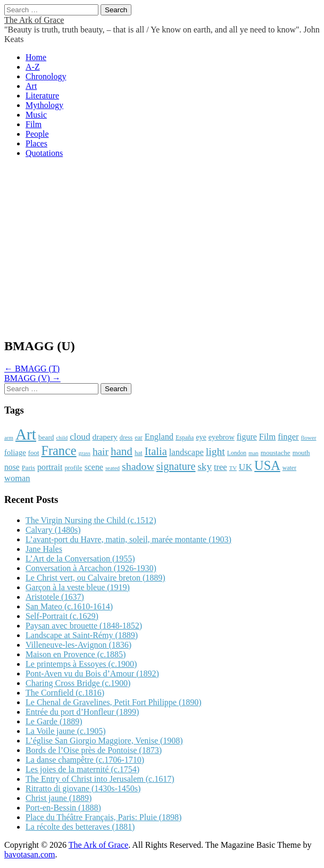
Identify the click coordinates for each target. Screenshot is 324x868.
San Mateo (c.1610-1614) (69, 606)
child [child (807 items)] (62, 437)
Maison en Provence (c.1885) (76, 654)
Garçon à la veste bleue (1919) (78, 587)
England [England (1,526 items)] (159, 437)
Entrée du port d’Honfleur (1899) (82, 712)
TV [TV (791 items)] (233, 468)
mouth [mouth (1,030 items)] (301, 453)
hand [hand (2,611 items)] (122, 451)
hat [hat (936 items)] (139, 453)
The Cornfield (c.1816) (65, 693)
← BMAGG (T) (32, 369)
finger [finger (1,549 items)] (288, 437)
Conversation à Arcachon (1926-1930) (91, 568)
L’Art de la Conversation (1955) (80, 559)
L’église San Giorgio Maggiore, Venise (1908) (104, 741)
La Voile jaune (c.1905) (65, 731)
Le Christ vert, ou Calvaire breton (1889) (95, 578)
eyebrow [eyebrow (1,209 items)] (222, 437)
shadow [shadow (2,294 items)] (138, 466)
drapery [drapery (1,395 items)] (105, 437)
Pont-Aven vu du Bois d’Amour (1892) (92, 673)
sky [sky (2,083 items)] (205, 466)
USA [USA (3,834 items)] (267, 465)
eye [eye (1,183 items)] (201, 437)
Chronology (46, 76)
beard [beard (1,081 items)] (46, 437)
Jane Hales (44, 549)
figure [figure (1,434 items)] (247, 437)
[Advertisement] (162, 254)
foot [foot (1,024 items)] (34, 453)
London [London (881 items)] (237, 453)
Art (31, 86)
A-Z (33, 67)
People (37, 134)
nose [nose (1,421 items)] (12, 467)
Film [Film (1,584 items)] (268, 437)
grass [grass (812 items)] (85, 453)
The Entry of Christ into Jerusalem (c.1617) (100, 779)
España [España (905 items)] (185, 437)
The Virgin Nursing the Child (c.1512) (91, 520)
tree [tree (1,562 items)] (221, 467)
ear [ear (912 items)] (138, 437)
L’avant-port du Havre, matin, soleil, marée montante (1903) (128, 539)
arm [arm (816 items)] (9, 437)
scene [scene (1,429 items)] (94, 467)
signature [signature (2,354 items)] (176, 466)
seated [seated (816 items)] (113, 468)
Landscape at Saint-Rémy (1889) (82, 635)
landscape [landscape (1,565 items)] (186, 452)
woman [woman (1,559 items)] (17, 478)
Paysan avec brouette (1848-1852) (84, 626)
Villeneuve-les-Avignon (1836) (78, 645)
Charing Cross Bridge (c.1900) (78, 683)
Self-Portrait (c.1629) (62, 616)
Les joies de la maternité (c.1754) (82, 769)
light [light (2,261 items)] (215, 451)
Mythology (44, 105)
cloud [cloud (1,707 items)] (80, 437)
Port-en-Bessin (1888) (63, 808)
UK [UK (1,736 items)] (246, 467)
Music (36, 115)
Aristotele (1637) (55, 597)
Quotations (44, 153)
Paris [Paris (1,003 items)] (28, 468)
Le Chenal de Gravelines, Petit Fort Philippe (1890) (114, 702)
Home (36, 57)
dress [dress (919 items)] (126, 437)
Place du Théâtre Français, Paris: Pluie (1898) (103, 817)
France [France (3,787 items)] (59, 450)
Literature (42, 96)
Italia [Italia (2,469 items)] (156, 451)
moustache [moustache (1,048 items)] (276, 453)
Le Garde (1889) (54, 721)
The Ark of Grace (34, 20)
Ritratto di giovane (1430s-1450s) (83, 788)
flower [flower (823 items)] (309, 437)
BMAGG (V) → (32, 378)
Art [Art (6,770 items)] (26, 434)
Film (34, 124)
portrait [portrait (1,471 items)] (50, 467)
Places (36, 143)
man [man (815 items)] (254, 453)
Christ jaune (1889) (59, 798)
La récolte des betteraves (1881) (80, 827)
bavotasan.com (30, 854)
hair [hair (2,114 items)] (101, 452)
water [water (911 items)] (289, 468)
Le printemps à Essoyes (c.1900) (81, 664)
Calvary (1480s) (53, 530)
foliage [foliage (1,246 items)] (15, 452)
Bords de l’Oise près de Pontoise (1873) (94, 750)
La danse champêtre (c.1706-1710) (85, 760)
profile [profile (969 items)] (73, 468)
